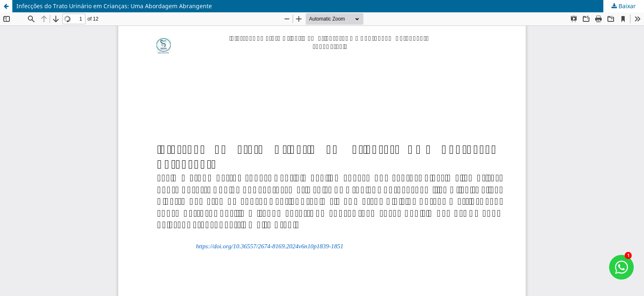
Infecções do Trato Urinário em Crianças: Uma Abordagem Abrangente (114, 6)
